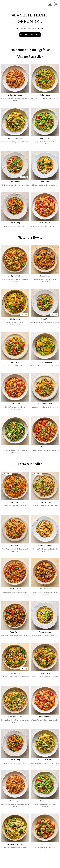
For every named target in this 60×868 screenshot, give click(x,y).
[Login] (50, 4)
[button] (30, 4)
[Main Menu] (3, 4)
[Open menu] (56, 4)
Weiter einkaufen (30, 35)
